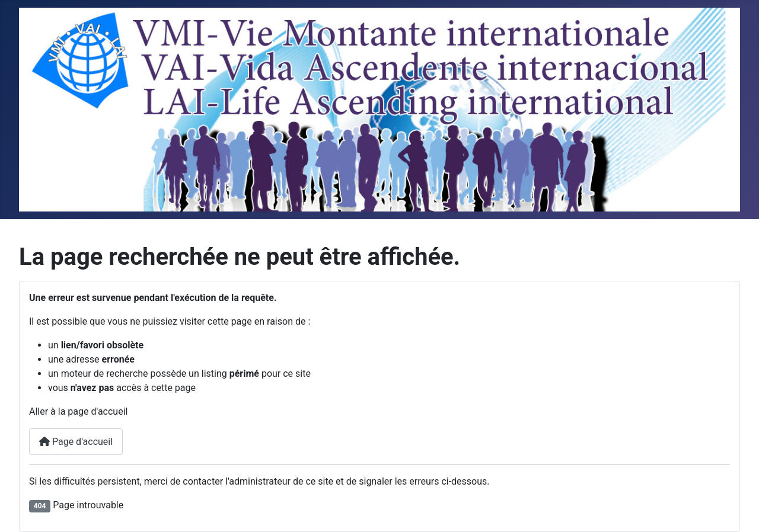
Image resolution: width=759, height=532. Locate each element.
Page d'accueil (76, 442)
